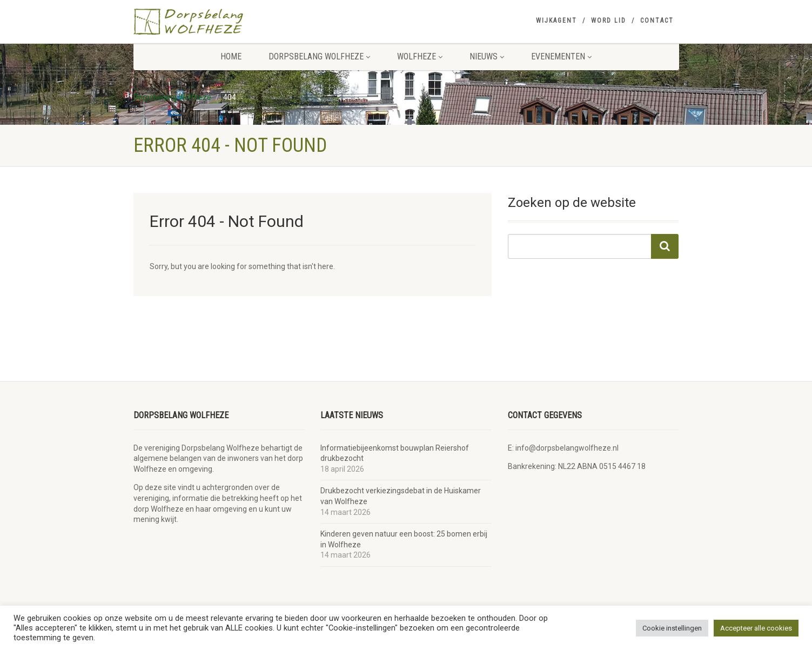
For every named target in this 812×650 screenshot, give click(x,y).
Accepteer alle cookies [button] (756, 628)
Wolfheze (420, 56)
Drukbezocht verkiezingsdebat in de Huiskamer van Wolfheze (401, 496)
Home (231, 56)
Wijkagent (556, 21)
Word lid (609, 21)
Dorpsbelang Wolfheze (319, 56)
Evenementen (561, 56)
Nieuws (487, 56)
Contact (657, 21)
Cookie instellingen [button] (672, 628)
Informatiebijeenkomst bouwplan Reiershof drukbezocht (395, 453)
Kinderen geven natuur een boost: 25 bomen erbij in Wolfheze (404, 539)
